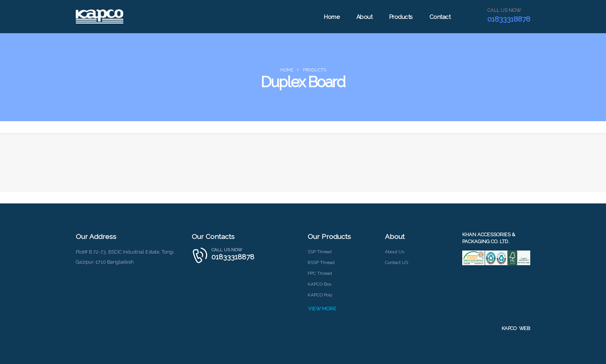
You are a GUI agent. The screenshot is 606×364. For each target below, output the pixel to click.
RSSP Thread (322, 262)
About (364, 17)
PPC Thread (320, 273)
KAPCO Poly (321, 295)
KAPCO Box (320, 284)
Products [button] (400, 17)
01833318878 (508, 19)
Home (331, 17)
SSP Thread (321, 251)
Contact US (397, 262)
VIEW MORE (322, 309)
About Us (395, 251)
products (315, 70)
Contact (439, 17)
